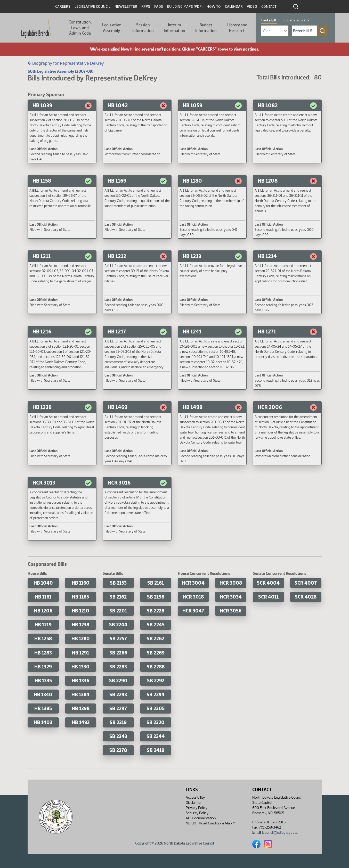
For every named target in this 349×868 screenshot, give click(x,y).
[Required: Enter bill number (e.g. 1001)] (305, 31)
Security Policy (197, 813)
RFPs (146, 7)
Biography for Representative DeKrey (66, 63)
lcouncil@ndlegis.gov (280, 833)
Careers (63, 7)
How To (214, 7)
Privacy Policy (197, 808)
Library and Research (237, 28)
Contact (269, 7)
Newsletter (126, 7)
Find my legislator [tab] (296, 20)
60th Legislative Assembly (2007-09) (60, 71)
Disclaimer (194, 803)
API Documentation (201, 818)
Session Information (143, 28)
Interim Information (174, 28)
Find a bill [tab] (269, 20)
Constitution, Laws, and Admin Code (80, 28)
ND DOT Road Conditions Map (211, 823)
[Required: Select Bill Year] (275, 31)
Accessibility (195, 797)
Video (252, 7)
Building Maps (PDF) (185, 7)
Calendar (234, 7)
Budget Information (206, 28)
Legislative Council (92, 7)
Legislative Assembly (112, 28)
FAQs (159, 7)
